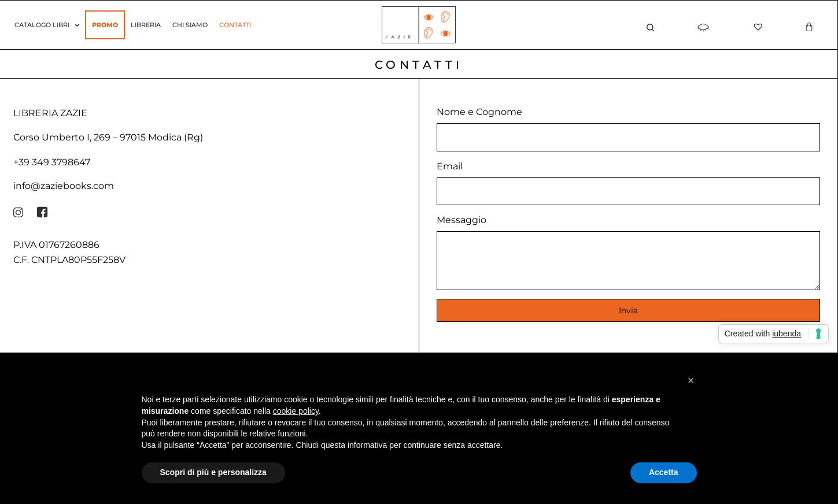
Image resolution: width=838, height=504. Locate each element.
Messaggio (462, 220)
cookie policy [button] (296, 411)
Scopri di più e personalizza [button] (213, 472)
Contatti (235, 25)
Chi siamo (190, 25)
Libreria (146, 25)
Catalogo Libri (47, 25)
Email (450, 166)
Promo (105, 25)
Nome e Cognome (479, 112)
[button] (691, 380)
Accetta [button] (664, 472)
